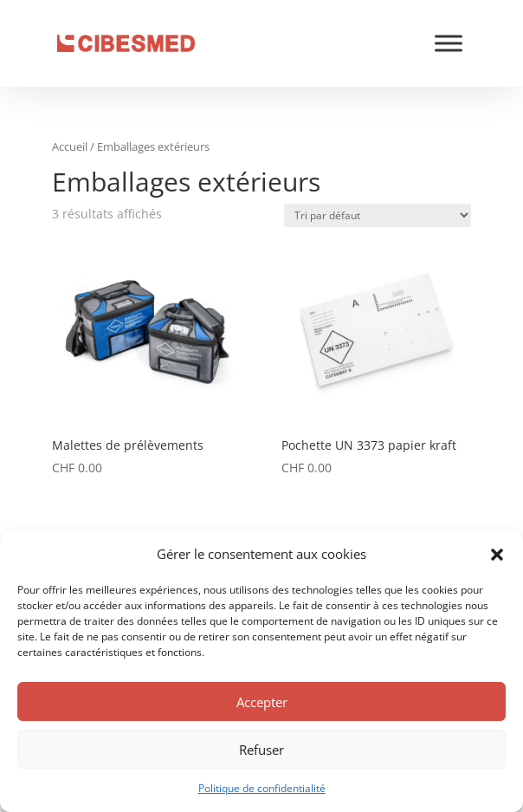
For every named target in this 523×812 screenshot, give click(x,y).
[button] (497, 555)
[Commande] (378, 215)
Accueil (70, 146)
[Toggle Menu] (449, 43)
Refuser (261, 750)
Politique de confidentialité (262, 788)
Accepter (262, 702)
